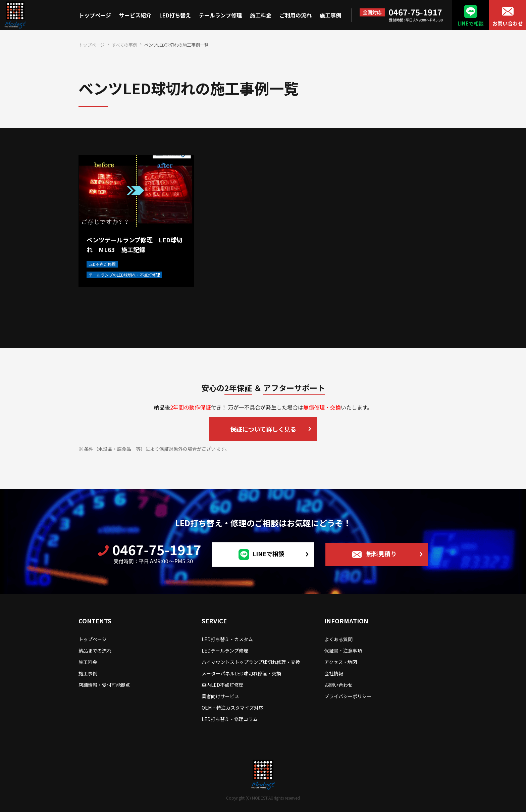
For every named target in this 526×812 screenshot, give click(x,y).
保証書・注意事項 (343, 651)
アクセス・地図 (341, 662)
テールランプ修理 (220, 15)
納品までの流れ (95, 651)
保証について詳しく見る (263, 429)
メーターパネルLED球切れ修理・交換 (241, 673)
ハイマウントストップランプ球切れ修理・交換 (251, 662)
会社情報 (334, 673)
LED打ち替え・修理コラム (230, 719)
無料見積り (381, 554)
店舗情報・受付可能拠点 (104, 685)
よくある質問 (338, 639)
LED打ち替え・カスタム (227, 639)
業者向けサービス (220, 696)
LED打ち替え (175, 15)
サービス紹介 (135, 15)
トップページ (95, 15)
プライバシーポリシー (348, 696)
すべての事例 (124, 45)
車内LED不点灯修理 (223, 685)
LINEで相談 (471, 23)
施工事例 (330, 15)
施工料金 (261, 15)
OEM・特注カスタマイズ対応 (232, 708)
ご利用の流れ (296, 15)
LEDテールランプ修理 (225, 651)
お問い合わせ (508, 23)
